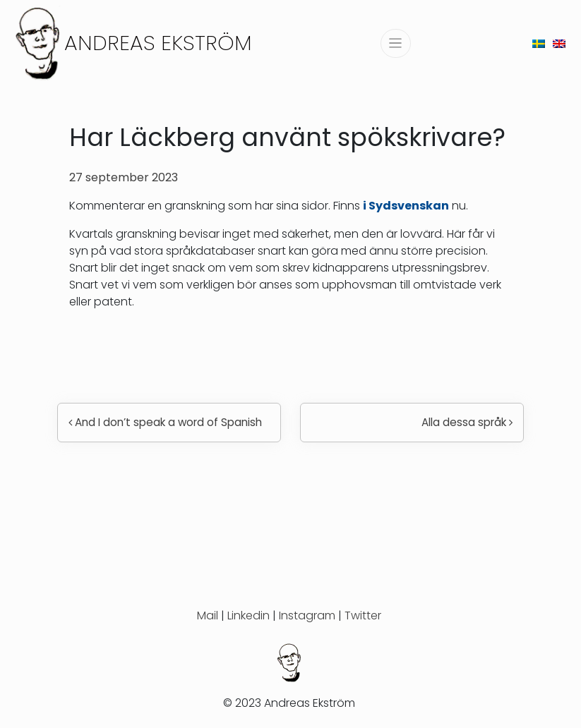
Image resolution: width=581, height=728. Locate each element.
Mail (208, 615)
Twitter (363, 615)
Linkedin (248, 615)
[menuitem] (539, 43)
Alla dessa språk (467, 422)
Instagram (307, 615)
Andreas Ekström (158, 43)
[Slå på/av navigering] (396, 43)
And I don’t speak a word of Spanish (165, 422)
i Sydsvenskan (406, 206)
